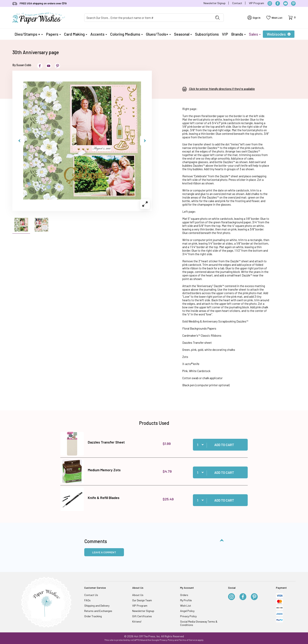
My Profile (186, 600)
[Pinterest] (293, 3)
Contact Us (91, 595)
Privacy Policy (188, 616)
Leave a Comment (104, 552)
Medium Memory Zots (104, 470)
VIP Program (256, 3)
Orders (184, 595)
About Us (138, 595)
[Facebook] (278, 3)
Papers (53, 34)
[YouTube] (286, 3)
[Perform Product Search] (217, 18)
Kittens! (137, 621)
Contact (237, 3)
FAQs (87, 600)
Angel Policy (187, 611)
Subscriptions (207, 34)
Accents (99, 34)
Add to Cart (224, 445)
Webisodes (279, 34)
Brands (238, 34)
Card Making (76, 34)
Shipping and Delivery (97, 606)
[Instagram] (270, 3)
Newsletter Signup (214, 3)
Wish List (186, 606)
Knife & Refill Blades (104, 498)
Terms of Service (188, 640)
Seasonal (183, 34)
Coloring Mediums (126, 34)
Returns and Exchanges (98, 611)
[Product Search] (148, 18)
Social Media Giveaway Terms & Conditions (199, 623)
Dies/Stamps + (29, 34)
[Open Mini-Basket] (292, 18)
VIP (225, 34)
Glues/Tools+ (158, 34)
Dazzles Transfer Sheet (106, 442)
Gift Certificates (142, 616)
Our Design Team (142, 600)
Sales (255, 34)
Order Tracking (93, 616)
